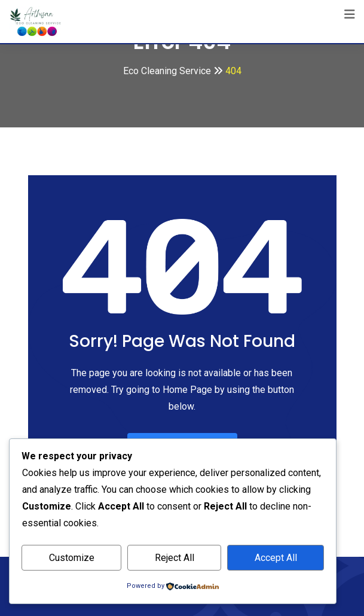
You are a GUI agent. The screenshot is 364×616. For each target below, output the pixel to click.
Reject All (175, 558)
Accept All (276, 558)
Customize (72, 558)
